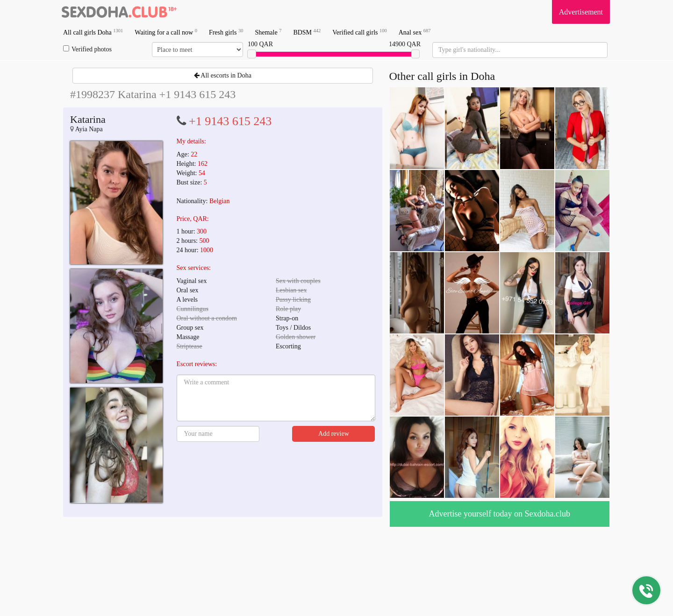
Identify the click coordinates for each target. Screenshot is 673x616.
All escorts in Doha (223, 75)
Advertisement (581, 12)
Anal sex (415, 32)
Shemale (268, 32)
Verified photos (87, 49)
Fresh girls (226, 32)
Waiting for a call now (166, 32)
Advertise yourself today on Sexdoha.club (500, 514)
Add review (334, 434)
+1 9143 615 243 (230, 121)
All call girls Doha (93, 32)
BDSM (307, 32)
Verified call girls (359, 32)
